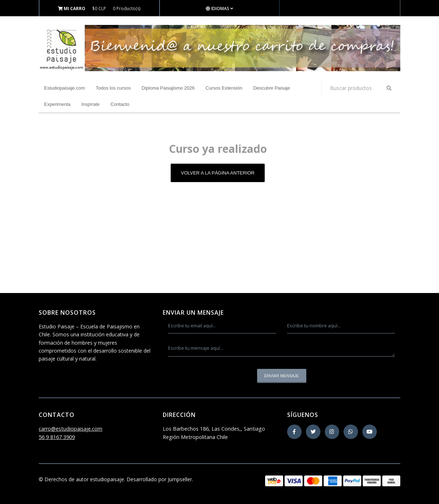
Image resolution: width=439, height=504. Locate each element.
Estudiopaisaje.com (65, 88)
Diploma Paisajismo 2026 (168, 88)
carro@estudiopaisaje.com (71, 429)
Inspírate (91, 104)
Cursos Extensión (224, 88)
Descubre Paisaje (272, 88)
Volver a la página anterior (218, 173)
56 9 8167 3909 (57, 437)
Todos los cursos (113, 88)
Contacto (120, 104)
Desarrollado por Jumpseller (159, 479)
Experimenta (57, 104)
